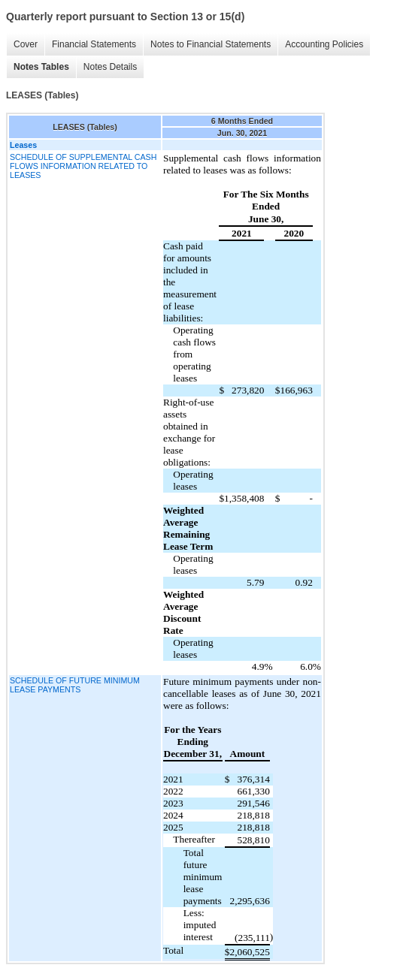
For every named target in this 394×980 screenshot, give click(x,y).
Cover (26, 44)
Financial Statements (94, 44)
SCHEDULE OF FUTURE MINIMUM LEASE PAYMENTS (75, 685)
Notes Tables (41, 67)
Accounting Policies (324, 44)
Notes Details (110, 67)
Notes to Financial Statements (211, 44)
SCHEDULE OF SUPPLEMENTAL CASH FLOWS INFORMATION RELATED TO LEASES (83, 166)
